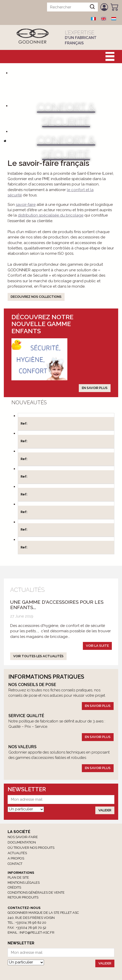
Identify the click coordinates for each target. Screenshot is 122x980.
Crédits (14, 887)
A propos (16, 858)
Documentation (22, 842)
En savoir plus (95, 388)
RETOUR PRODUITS (23, 897)
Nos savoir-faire (23, 837)
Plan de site (18, 877)
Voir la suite (97, 646)
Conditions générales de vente (36, 892)
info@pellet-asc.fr (37, 932)
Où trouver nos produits (31, 848)
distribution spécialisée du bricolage (51, 215)
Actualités (17, 853)
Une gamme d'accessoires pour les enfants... (57, 605)
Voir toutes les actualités (38, 656)
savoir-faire (26, 205)
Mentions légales (24, 883)
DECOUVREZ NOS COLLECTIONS (36, 297)
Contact (15, 864)
